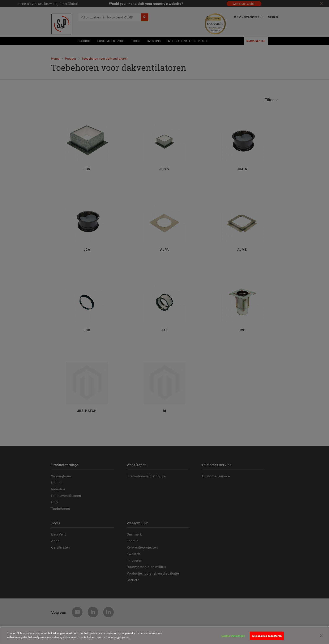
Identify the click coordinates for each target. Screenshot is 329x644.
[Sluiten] (321, 637)
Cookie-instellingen (233, 638)
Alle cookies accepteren (267, 638)
